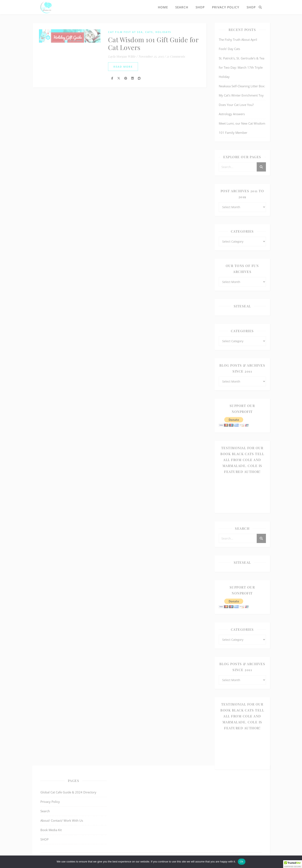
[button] (293, 864)
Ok (242, 862)
